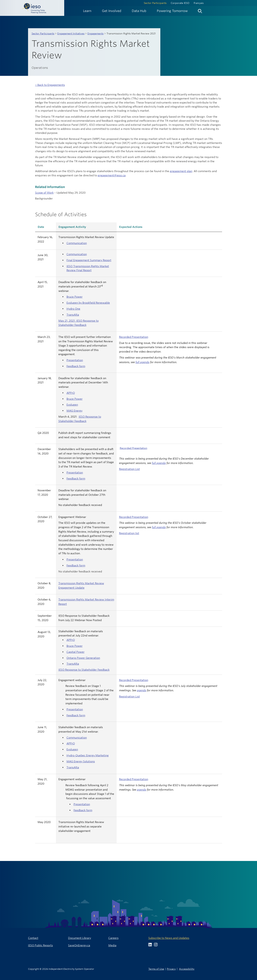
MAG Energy (74, 411)
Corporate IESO (180, 3)
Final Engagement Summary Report (89, 260)
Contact (33, 938)
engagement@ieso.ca (112, 175)
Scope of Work (44, 193)
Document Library (80, 938)
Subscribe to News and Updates (169, 938)
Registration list (129, 533)
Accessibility (187, 969)
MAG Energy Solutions (81, 761)
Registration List (129, 469)
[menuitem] (87, 11)
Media (112, 945)
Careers (113, 938)
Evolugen (72, 405)
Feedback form (76, 366)
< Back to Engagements (50, 85)
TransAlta (73, 315)
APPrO (71, 393)
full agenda (142, 362)
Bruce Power (75, 297)
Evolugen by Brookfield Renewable (88, 303)
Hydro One (73, 309)
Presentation (75, 360)
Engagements (96, 34)
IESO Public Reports (40, 945)
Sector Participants (155, 3)
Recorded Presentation (134, 337)
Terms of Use (156, 969)
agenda (142, 690)
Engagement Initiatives (71, 34)
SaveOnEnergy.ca (79, 945)
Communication (77, 243)
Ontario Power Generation (83, 658)
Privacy (171, 969)
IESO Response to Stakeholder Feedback (84, 670)
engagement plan (181, 171)
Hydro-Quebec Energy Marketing (88, 755)
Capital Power (75, 652)
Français (199, 3)
